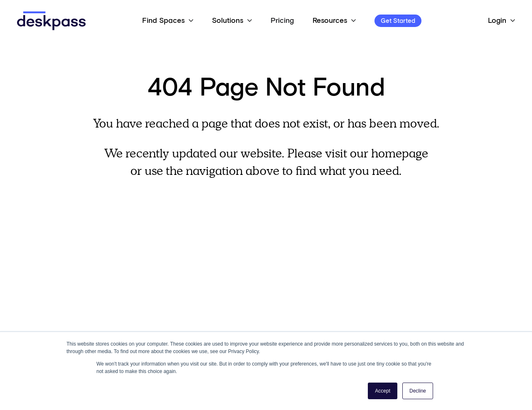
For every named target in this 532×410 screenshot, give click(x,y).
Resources (330, 21)
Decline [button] (418, 391)
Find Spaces (163, 21)
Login (497, 21)
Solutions (228, 21)
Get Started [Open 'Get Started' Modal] (398, 21)
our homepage (389, 153)
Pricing (282, 21)
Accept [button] (383, 391)
